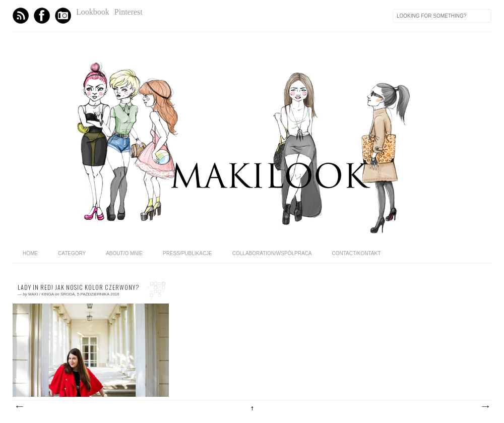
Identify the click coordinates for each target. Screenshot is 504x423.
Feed (21, 16)
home (30, 253)
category (72, 253)
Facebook (42, 16)
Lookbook (93, 12)
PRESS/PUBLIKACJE (187, 253)
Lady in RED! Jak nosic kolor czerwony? (78, 287)
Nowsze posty (19, 407)
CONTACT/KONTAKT (356, 253)
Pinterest (129, 12)
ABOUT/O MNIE (124, 253)
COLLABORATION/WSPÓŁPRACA (272, 253)
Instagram (63, 16)
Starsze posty (485, 407)
